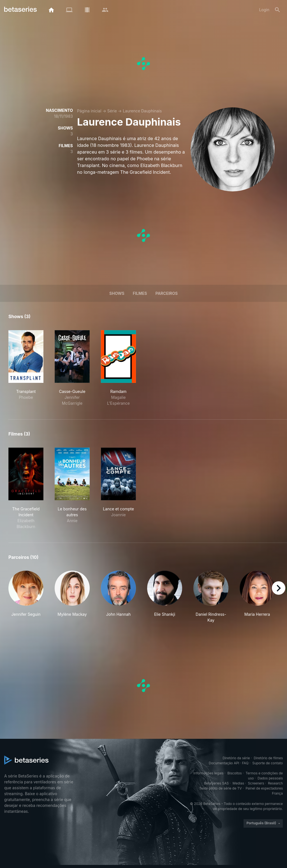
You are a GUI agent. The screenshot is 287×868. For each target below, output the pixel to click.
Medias (238, 783)
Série (112, 111)
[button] (26, 597)
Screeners (256, 783)
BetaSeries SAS (216, 783)
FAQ (245, 763)
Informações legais (209, 773)
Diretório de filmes (268, 758)
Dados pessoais (270, 778)
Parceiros (166, 293)
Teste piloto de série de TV (221, 788)
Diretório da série (236, 758)
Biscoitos (234, 773)
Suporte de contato (268, 763)
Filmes (140, 293)
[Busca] (277, 10)
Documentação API (224, 763)
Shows (117, 293)
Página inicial (89, 111)
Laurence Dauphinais (142, 111)
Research (275, 783)
